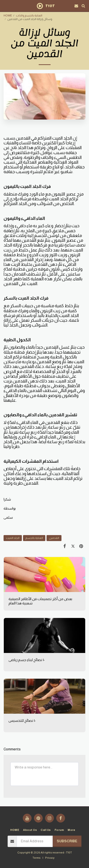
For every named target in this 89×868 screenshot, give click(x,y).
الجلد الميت (13, 538)
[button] (5, 6)
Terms (37, 858)
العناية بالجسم (34, 538)
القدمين (54, 538)
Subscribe (67, 841)
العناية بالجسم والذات (29, 15)
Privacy (50, 858)
